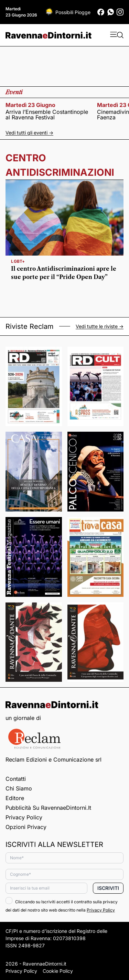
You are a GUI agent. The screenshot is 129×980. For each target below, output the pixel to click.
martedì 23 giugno (30, 105)
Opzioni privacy (26, 827)
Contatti (16, 779)
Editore (15, 798)
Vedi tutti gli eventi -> (29, 133)
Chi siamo (19, 788)
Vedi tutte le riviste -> (100, 326)
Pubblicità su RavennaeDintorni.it (48, 808)
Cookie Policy (58, 971)
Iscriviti (108, 888)
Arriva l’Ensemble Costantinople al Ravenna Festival (47, 115)
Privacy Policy (24, 817)
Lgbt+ (18, 261)
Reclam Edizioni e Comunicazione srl (53, 760)
